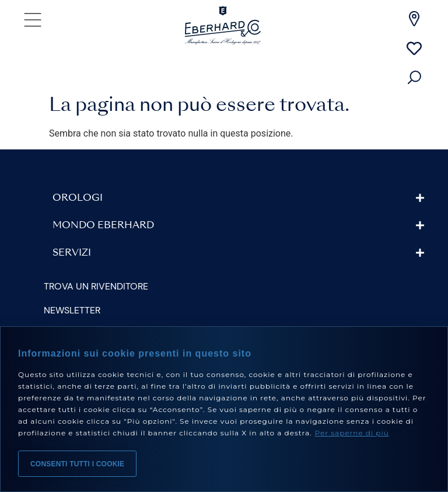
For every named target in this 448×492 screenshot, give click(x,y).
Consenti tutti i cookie (77, 464)
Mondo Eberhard (103, 226)
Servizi (72, 253)
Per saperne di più (352, 433)
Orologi (78, 198)
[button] (239, 198)
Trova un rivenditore (96, 286)
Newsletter (72, 310)
